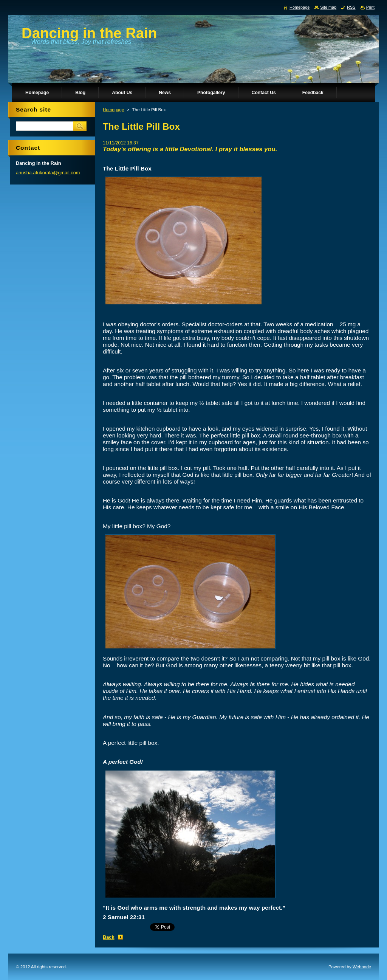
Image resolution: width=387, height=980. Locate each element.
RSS (351, 7)
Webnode (362, 967)
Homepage (113, 110)
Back (109, 937)
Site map (328, 7)
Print (370, 7)
